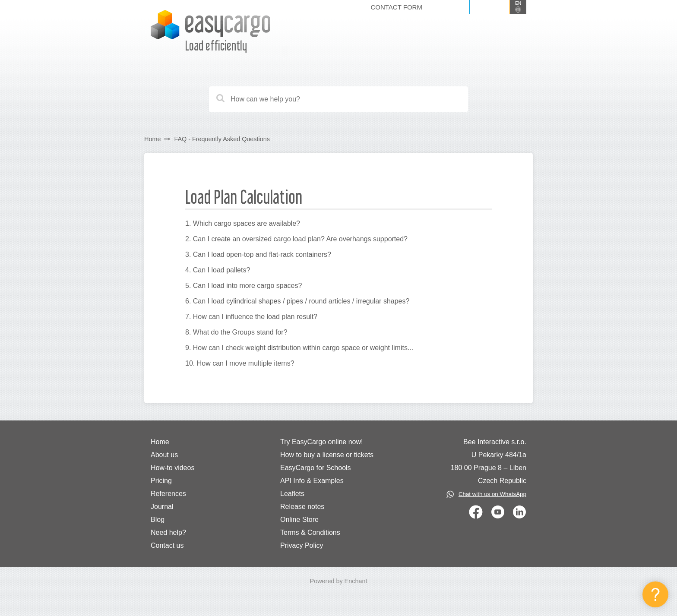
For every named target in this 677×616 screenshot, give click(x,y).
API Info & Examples (312, 481)
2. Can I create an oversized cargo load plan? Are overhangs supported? (296, 239)
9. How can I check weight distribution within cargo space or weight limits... (299, 348)
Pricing (161, 481)
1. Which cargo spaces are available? (243, 223)
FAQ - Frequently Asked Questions (222, 139)
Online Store (299, 520)
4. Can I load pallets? (218, 270)
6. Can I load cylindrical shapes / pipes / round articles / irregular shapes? (297, 301)
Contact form (396, 7)
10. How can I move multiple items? (240, 363)
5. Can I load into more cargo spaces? (244, 286)
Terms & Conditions (310, 532)
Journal (162, 507)
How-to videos (172, 468)
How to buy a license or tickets (327, 455)
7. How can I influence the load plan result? (251, 317)
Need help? (168, 532)
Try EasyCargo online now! (322, 442)
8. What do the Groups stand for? (236, 332)
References (168, 494)
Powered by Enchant (339, 581)
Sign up (490, 7)
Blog (158, 520)
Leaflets (292, 494)
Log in (452, 7)
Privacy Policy (302, 545)
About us (164, 455)
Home (152, 139)
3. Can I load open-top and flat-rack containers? (258, 254)
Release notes (302, 507)
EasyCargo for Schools (316, 468)
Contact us (167, 545)
